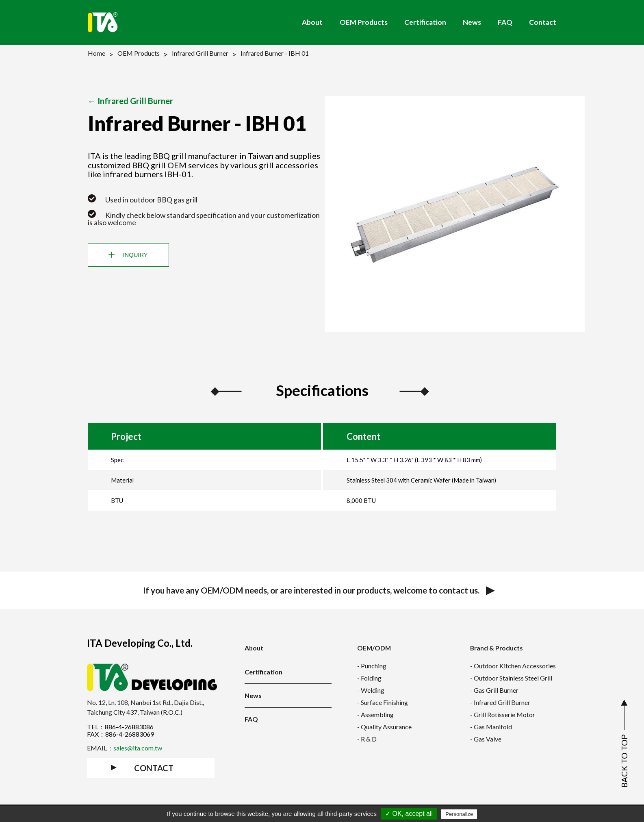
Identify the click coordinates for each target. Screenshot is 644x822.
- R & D (367, 739)
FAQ (505, 22)
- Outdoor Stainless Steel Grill (511, 678)
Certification (425, 22)
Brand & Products (497, 648)
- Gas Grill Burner (494, 690)
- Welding (371, 690)
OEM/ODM (374, 648)
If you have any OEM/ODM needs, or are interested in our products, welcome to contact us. (322, 590)
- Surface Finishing (383, 702)
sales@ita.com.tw (138, 748)
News (472, 22)
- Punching (372, 666)
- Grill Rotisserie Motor (503, 714)
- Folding (369, 678)
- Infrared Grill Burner (500, 702)
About (312, 22)
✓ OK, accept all (409, 814)
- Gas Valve (486, 739)
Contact (543, 22)
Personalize (459, 814)
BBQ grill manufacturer (195, 156)
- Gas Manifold (491, 727)
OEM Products (364, 22)
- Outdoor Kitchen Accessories (513, 666)
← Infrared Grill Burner (131, 101)
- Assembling (375, 714)
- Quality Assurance (384, 727)
